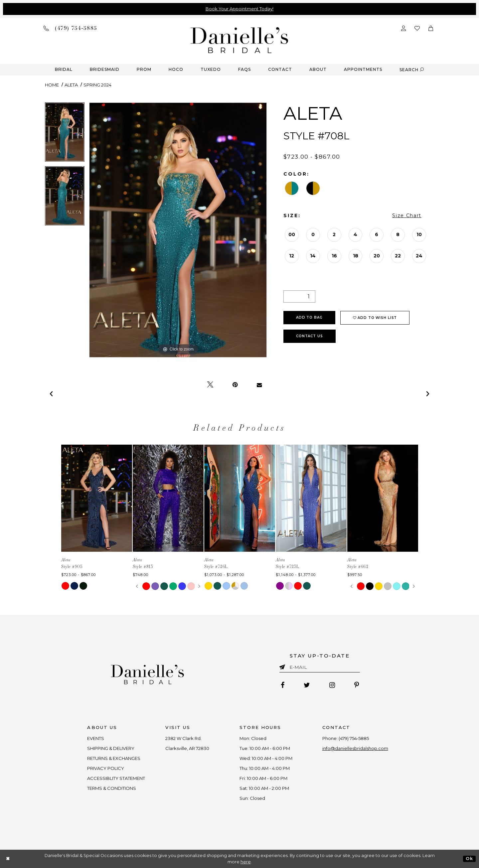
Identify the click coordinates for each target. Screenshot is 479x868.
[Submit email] (284, 666)
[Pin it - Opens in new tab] (235, 385)
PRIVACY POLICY (106, 768)
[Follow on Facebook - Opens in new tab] (283, 685)
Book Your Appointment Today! (239, 9)
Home (52, 85)
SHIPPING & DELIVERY (111, 748)
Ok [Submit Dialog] (469, 859)
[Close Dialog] (8, 859)
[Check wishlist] (417, 28)
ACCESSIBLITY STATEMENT (116, 778)
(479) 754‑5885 (354, 738)
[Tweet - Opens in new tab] (210, 385)
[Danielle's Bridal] (239, 40)
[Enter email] (320, 668)
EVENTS (96, 738)
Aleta (71, 85)
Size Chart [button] (407, 216)
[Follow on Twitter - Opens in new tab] (307, 685)
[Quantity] (299, 296)
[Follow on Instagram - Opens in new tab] (332, 685)
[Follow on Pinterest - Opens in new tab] (357, 685)
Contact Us (310, 336)
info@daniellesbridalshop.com (355, 748)
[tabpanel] (65, 134)
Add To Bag (309, 317)
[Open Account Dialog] (403, 28)
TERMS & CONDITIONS (112, 788)
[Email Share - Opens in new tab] (259, 385)
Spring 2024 (97, 85)
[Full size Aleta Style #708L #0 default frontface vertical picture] (178, 230)
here (246, 862)
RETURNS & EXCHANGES (114, 758)
